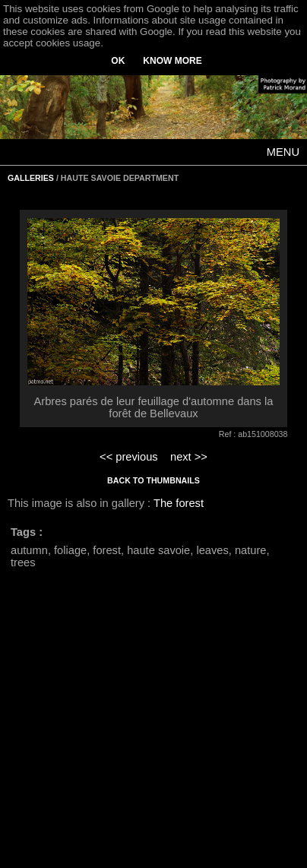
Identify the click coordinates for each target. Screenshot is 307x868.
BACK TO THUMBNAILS (153, 480)
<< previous (129, 457)
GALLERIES (31, 178)
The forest (179, 503)
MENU (283, 152)
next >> (189, 457)
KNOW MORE (172, 61)
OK (118, 61)
